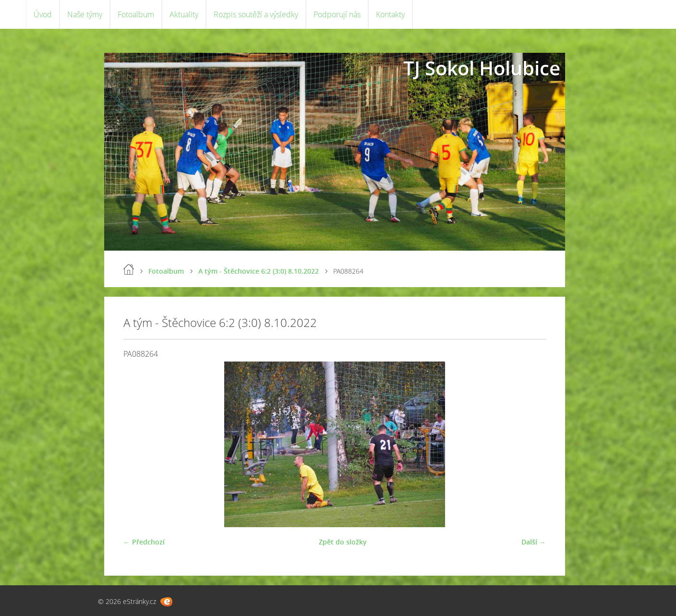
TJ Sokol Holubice (482, 68)
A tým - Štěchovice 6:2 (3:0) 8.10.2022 (259, 271)
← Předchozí (144, 542)
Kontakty (390, 14)
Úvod (43, 14)
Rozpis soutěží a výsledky (256, 14)
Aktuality (184, 14)
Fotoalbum (136, 14)
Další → (534, 542)
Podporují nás (337, 14)
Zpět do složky (343, 542)
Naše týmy (85, 14)
